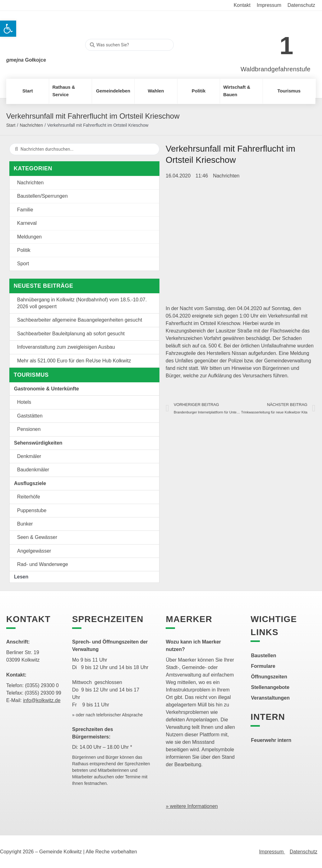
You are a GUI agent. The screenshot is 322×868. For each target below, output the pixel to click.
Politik (24, 250)
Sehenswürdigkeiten (38, 443)
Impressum (272, 852)
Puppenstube (32, 510)
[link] (266, 42)
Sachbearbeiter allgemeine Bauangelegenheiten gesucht (80, 320)
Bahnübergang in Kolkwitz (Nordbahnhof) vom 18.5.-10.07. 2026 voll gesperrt (82, 303)
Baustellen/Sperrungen (42, 196)
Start (11, 125)
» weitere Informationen (192, 806)
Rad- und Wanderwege (43, 564)
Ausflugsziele (30, 483)
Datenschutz (304, 852)
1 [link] (286, 46)
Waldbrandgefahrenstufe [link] (276, 69)
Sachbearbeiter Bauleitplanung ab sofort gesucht (71, 334)
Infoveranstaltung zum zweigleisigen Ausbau (66, 347)
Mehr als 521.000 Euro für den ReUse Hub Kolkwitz (74, 361)
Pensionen (29, 429)
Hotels (24, 402)
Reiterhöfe (29, 497)
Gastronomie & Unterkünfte (46, 389)
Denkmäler (29, 456)
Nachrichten (31, 125)
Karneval (27, 223)
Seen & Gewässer (37, 537)
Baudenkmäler (33, 470)
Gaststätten (30, 416)
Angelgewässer (34, 551)
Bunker (25, 524)
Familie (25, 210)
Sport (23, 264)
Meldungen (29, 237)
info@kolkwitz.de (42, 700)
